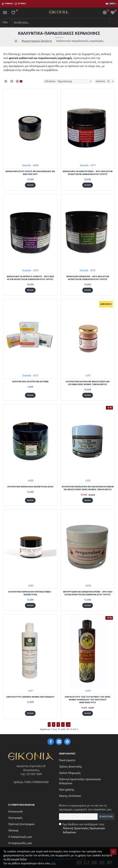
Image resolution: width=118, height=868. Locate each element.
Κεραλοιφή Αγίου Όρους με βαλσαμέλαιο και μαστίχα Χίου (30, 173)
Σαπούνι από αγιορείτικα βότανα (30, 382)
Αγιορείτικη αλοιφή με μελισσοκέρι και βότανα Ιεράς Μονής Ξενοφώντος (88, 383)
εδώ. (53, 863)
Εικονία (27, 165)
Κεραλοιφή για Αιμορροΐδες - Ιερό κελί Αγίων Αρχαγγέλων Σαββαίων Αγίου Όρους (88, 173)
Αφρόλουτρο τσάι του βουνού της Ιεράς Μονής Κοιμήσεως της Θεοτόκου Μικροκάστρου (88, 700)
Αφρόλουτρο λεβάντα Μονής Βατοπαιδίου (30, 697)
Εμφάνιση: (101, 81)
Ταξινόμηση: (50, 81)
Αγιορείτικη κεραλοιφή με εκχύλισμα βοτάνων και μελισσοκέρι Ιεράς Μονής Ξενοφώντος (88, 488)
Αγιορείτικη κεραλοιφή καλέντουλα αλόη (30, 487)
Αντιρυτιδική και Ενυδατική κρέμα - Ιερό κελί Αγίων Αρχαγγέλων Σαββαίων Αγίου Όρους (88, 593)
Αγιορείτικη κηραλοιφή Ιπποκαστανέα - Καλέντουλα (30, 593)
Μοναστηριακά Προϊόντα (37, 41)
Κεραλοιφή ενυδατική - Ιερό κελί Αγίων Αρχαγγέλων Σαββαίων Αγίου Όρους (88, 278)
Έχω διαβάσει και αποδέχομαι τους (87, 829)
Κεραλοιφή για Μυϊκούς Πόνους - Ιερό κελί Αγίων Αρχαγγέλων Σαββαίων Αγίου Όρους (30, 278)
